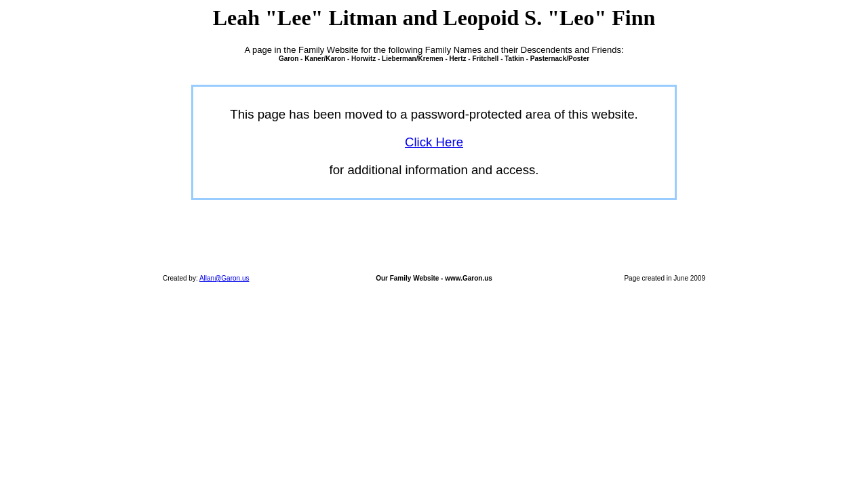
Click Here (434, 142)
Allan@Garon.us (224, 278)
